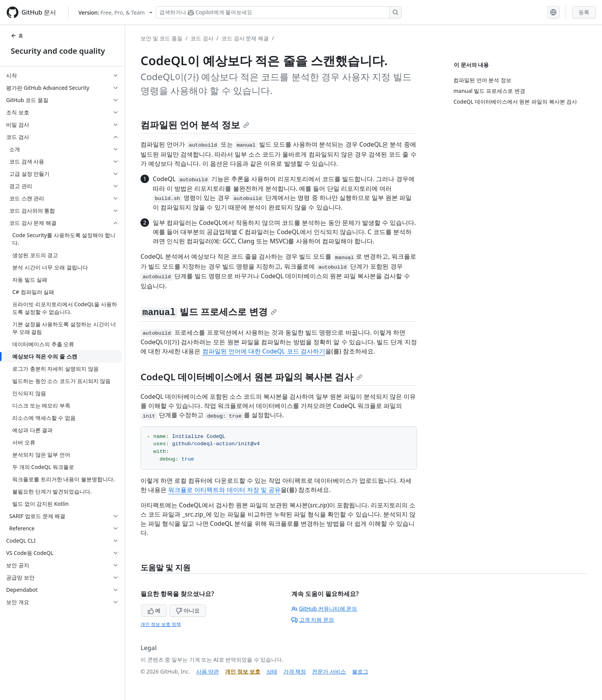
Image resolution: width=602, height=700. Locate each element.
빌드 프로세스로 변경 (209, 311)
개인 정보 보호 (242, 671)
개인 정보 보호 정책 (161, 624)
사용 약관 (208, 671)
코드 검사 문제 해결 (245, 38)
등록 (584, 12)
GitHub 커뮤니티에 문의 (324, 608)
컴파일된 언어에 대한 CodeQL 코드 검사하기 (264, 351)
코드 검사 (202, 38)
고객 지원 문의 (313, 620)
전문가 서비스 (329, 671)
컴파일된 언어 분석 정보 (195, 125)
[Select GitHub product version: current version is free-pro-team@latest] (115, 12)
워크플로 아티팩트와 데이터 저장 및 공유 (224, 490)
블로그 (360, 671)
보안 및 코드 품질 (161, 38)
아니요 (188, 610)
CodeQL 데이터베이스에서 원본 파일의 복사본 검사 (251, 377)
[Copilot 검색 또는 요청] (279, 12)
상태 (272, 671)
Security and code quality (58, 51)
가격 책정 (295, 671)
